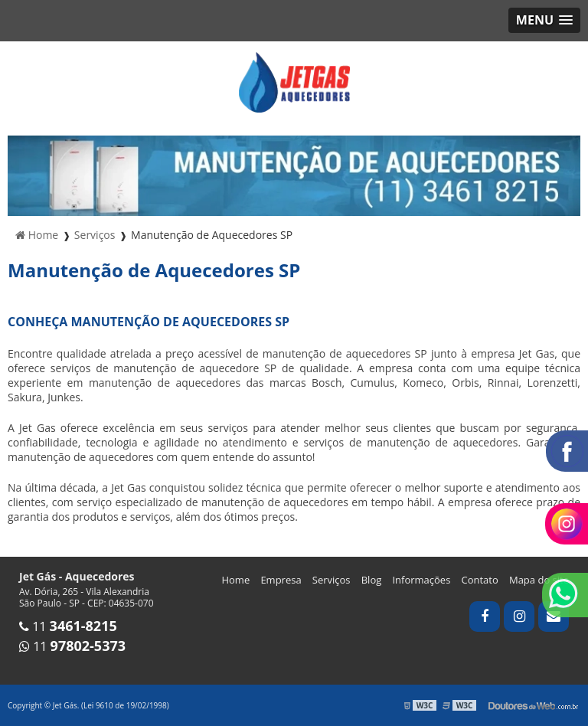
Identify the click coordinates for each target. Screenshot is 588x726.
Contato (480, 580)
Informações (421, 580)
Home (235, 580)
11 (68, 626)
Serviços (332, 580)
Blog (372, 580)
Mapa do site (539, 580)
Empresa (281, 580)
